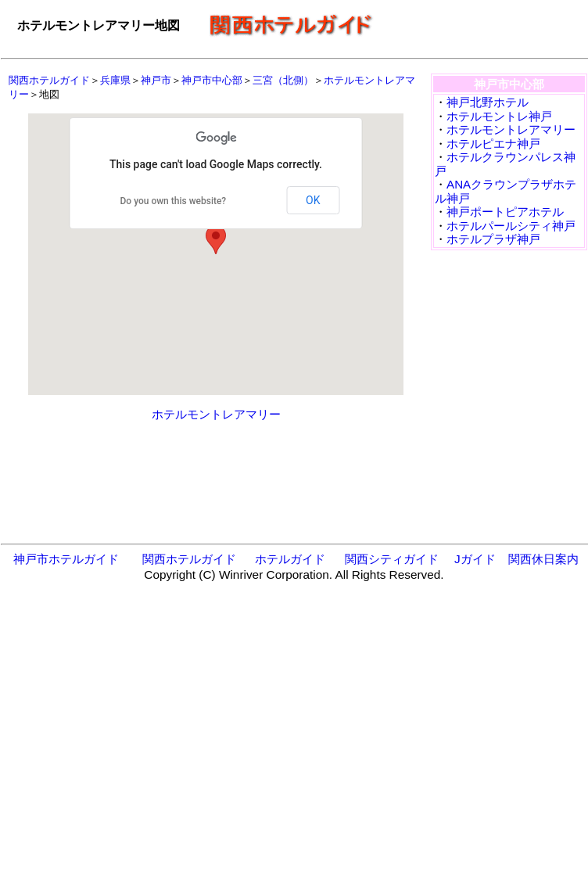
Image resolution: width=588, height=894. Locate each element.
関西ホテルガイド (49, 80)
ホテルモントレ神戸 (499, 116)
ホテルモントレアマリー (216, 414)
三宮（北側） (283, 80)
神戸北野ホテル (488, 102)
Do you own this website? (174, 201)
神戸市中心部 (212, 80)
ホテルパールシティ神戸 (511, 226)
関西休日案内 (543, 559)
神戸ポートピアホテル (505, 212)
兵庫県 (115, 80)
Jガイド (475, 559)
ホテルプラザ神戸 (493, 239)
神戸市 (156, 80)
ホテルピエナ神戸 (493, 144)
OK (313, 200)
